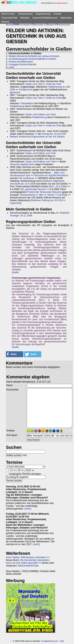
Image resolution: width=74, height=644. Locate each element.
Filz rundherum (26, 178)
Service (5, 22)
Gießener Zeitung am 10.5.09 (47, 200)
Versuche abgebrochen (22, 164)
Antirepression (25, 14)
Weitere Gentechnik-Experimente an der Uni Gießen (37, 137)
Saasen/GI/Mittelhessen (45, 18)
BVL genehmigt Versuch (33, 189)
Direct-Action (8, 14)
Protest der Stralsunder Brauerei (44, 192)
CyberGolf (15, 203)
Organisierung (43, 14)
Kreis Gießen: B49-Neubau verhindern (26, 557)
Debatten (25, 18)
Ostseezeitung (27, 195)
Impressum (53, 641)
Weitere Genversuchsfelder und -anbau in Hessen (34, 56)
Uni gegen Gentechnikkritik (22, 64)
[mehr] (28, 509)
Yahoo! (51, 195)
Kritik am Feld (54, 84)
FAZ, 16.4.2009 (58, 187)
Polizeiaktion (27, 103)
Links (11, 67)
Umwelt (57, 14)
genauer (15, 92)
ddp (41, 195)
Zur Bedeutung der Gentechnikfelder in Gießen (32, 59)
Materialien (66, 18)
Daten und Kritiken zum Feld (41, 115)
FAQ (62, 641)
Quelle (15, 272)
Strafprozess (26, 90)
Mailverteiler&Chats (28, 566)
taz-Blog (63, 195)
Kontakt (45, 641)
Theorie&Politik (9, 18)
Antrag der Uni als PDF (54, 134)
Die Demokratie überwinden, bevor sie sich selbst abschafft (28, 562)
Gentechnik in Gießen (43, 25)
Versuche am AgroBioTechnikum (51, 175)
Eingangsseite (63, 25)
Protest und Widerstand (21, 62)
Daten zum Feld (34, 84)
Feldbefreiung (17, 106)
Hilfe (25, 455)
